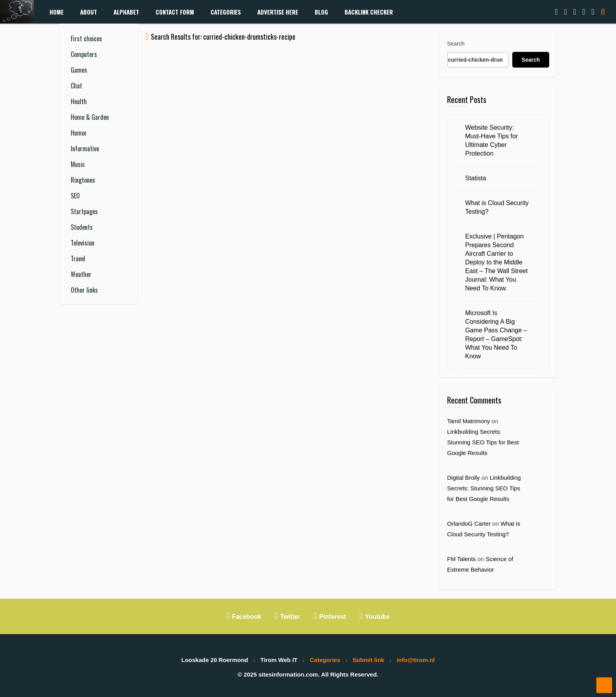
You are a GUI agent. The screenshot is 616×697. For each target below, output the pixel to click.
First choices (86, 39)
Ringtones (83, 180)
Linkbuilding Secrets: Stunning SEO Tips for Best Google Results (483, 442)
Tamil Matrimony (468, 421)
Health (79, 101)
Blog (321, 12)
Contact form (175, 12)
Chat (76, 86)
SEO (75, 196)
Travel (78, 259)
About (89, 12)
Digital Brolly (463, 478)
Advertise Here (278, 12)
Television (82, 243)
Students (82, 227)
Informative (85, 149)
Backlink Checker (369, 12)
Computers (84, 54)
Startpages (84, 211)
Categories (226, 12)
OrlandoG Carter (469, 524)
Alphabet (126, 12)
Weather (81, 274)
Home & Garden (90, 117)
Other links (84, 290)
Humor (79, 133)
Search (456, 44)
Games (79, 70)
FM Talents (461, 559)
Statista (476, 178)
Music (78, 164)
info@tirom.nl (415, 660)
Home (57, 12)
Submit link (368, 660)
